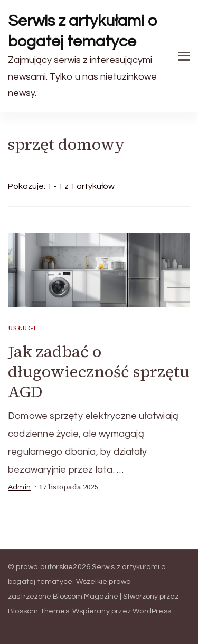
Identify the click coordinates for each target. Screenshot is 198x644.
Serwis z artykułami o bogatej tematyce (83, 31)
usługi (22, 328)
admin (19, 487)
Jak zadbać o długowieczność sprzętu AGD (99, 372)
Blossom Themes (39, 611)
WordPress (152, 611)
